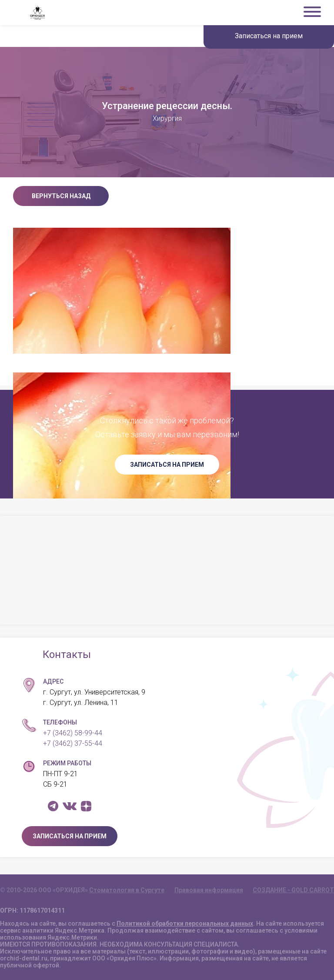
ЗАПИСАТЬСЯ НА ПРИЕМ (167, 465)
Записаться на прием (269, 36)
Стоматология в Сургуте (127, 890)
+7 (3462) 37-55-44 (73, 743)
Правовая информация (209, 890)
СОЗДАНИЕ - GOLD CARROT (293, 890)
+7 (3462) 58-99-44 (73, 733)
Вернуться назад (61, 196)
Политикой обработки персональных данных (185, 924)
